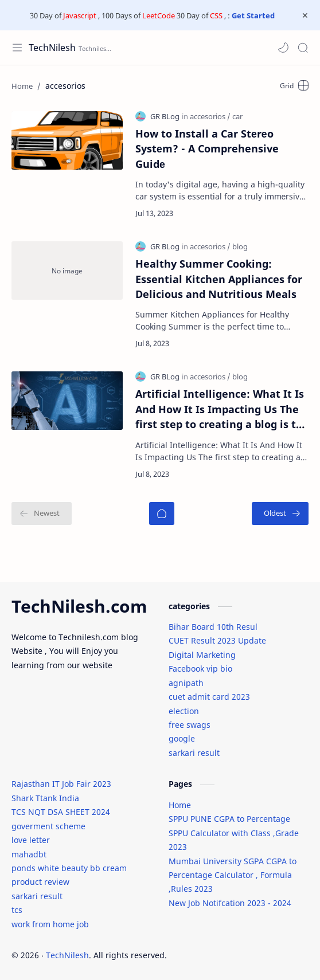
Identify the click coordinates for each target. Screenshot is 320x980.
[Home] (162, 513)
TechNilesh (52, 48)
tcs (17, 910)
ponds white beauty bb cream (69, 868)
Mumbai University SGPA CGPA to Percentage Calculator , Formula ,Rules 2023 (233, 875)
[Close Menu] (305, 15)
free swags (190, 725)
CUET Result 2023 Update (217, 640)
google (182, 738)
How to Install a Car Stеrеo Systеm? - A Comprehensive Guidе (207, 149)
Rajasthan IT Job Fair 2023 (61, 784)
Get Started (253, 15)
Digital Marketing (202, 655)
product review (40, 882)
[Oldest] (280, 513)
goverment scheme (48, 826)
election (184, 711)
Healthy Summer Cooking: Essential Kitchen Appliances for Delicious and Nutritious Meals (219, 279)
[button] (283, 48)
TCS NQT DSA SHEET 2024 (61, 812)
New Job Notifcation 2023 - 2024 (230, 903)
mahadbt (29, 854)
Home (180, 805)
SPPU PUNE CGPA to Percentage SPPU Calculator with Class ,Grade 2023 (234, 833)
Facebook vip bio (200, 669)
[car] (237, 116)
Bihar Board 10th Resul (213, 627)
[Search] (303, 48)
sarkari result (194, 753)
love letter (31, 840)
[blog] (240, 246)
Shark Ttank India (45, 798)
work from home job (50, 924)
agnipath (186, 683)
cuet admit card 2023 (209, 697)
